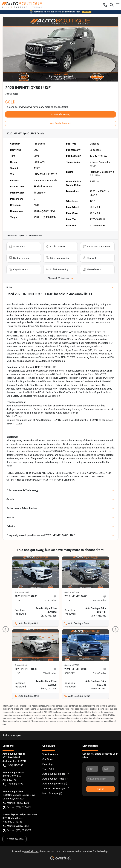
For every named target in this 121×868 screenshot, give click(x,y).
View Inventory (50, 754)
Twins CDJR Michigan (56, 789)
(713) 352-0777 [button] (13, 784)
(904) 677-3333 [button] (13, 765)
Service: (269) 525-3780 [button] (17, 830)
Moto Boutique (52, 794)
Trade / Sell (48, 769)
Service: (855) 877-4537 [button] (17, 807)
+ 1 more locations (14, 839)
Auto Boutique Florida (56, 774)
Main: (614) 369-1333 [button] (16, 803)
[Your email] (100, 779)
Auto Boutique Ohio (55, 784)
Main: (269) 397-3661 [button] (16, 826)
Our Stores (48, 759)
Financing (47, 764)
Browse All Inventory (61, 114)
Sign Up (100, 789)
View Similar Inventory (61, 123)
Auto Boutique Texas (55, 779)
